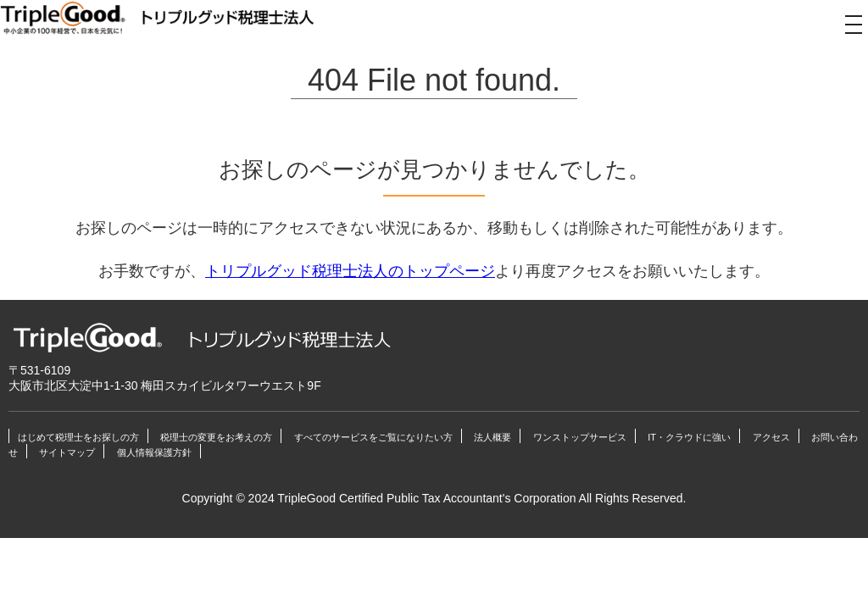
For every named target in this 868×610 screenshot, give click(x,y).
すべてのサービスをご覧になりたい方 (373, 437)
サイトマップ (67, 452)
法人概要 (492, 437)
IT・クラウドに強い (689, 437)
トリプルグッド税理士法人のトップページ (350, 271)
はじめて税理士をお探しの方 (78, 437)
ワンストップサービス (580, 437)
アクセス (771, 437)
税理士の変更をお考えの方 (216, 437)
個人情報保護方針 (154, 452)
